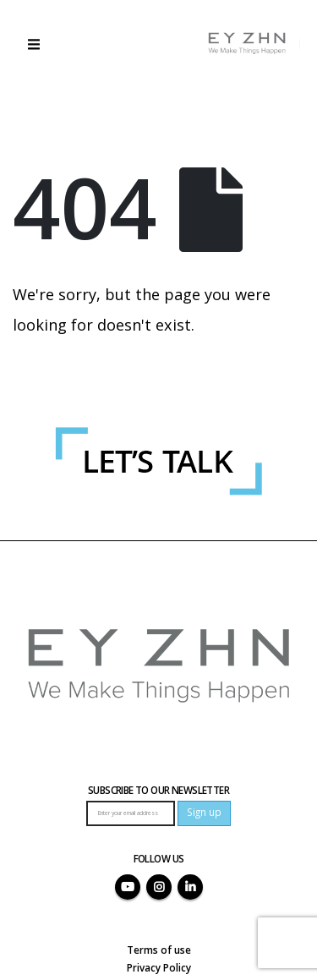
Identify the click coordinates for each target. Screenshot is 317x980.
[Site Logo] (247, 44)
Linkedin (190, 887)
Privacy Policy (159, 967)
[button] (34, 44)
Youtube (128, 887)
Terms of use (159, 950)
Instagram (159, 887)
